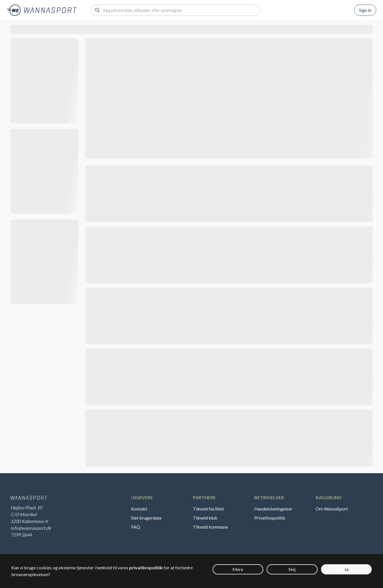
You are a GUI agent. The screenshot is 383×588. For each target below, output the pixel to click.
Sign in (365, 10)
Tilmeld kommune (210, 527)
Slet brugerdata (146, 518)
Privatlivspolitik (270, 518)
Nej (292, 569)
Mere (238, 569)
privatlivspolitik (146, 567)
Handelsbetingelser (273, 509)
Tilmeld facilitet (208, 509)
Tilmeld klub (205, 518)
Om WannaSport (332, 509)
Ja (346, 569)
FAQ (136, 527)
